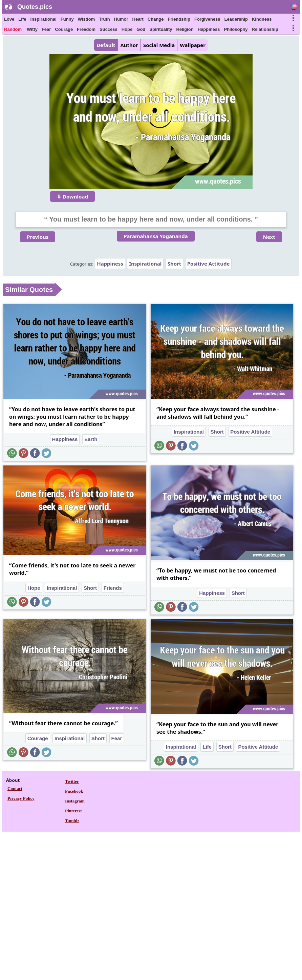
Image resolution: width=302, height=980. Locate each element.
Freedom (86, 29)
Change (156, 19)
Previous (38, 237)
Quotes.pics (35, 7)
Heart (138, 19)
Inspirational (43, 19)
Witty (32, 29)
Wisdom (86, 19)
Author (129, 45)
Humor (121, 19)
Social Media (159, 45)
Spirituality (161, 29)
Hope (127, 29)
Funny (67, 19)
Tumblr (72, 821)
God (141, 29)
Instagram (75, 801)
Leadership (236, 19)
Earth (91, 439)
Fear (46, 29)
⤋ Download (72, 196)
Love (9, 19)
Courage (64, 29)
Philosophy (236, 29)
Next (269, 237)
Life (22, 19)
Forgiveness (207, 19)
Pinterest (73, 811)
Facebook (74, 791)
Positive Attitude (209, 264)
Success (109, 29)
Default (106, 45)
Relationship (265, 29)
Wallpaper (193, 45)
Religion (185, 29)
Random (13, 29)
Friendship (179, 19)
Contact (15, 788)
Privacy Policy (21, 798)
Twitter (72, 781)
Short (175, 264)
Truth (104, 19)
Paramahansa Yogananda (156, 236)
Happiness (209, 29)
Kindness (262, 19)
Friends (113, 588)
